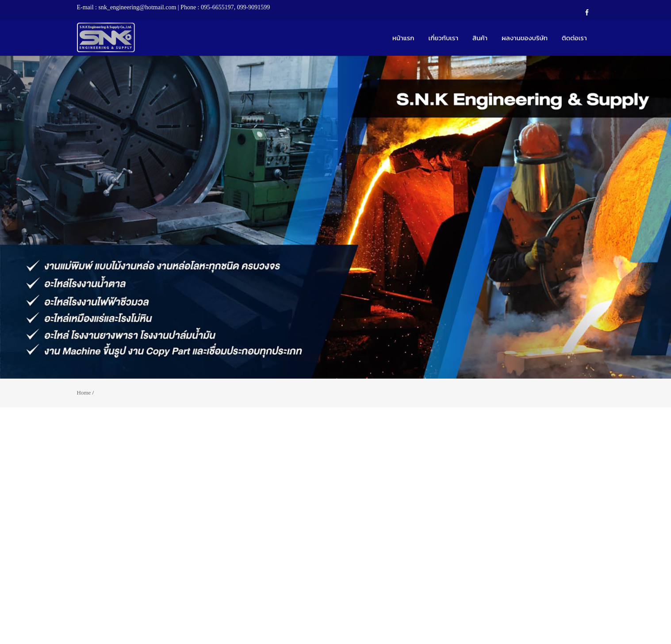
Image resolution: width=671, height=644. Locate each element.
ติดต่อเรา (574, 38)
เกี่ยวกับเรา (444, 38)
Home (84, 393)
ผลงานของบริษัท (525, 38)
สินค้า (480, 38)
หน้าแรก (403, 38)
